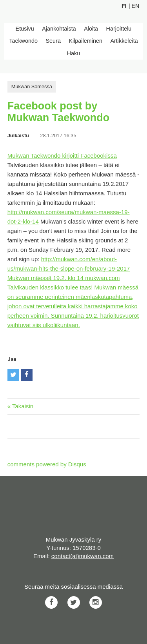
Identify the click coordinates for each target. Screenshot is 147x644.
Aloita (91, 29)
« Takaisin (20, 406)
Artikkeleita (124, 41)
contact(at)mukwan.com (83, 556)
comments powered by (47, 464)
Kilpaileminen (85, 41)
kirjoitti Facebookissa (90, 156)
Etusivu (25, 29)
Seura (53, 41)
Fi (124, 6)
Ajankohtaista (59, 29)
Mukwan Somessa (32, 86)
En (135, 6)
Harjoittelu (119, 29)
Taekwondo (23, 41)
